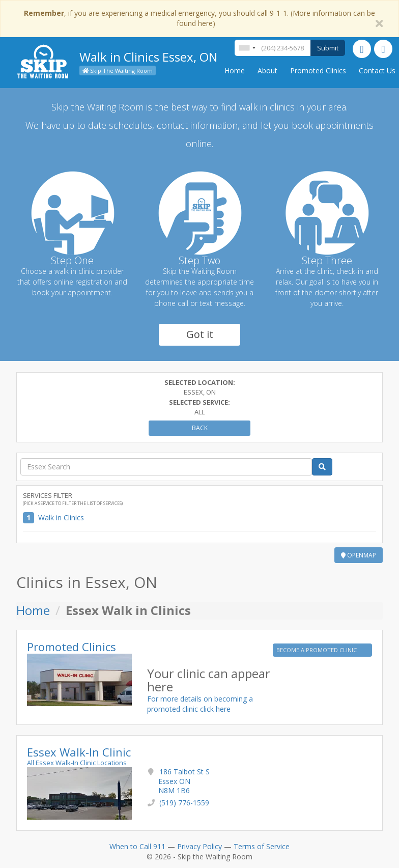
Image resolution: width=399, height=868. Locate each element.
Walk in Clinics (61, 517)
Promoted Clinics (318, 71)
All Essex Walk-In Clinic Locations (77, 763)
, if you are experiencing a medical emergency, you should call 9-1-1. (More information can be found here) (199, 18)
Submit (328, 48)
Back (200, 428)
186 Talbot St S (184, 781)
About (267, 71)
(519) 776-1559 (184, 803)
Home (235, 71)
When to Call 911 (137, 846)
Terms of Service (262, 846)
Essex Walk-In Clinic (79, 752)
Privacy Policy (199, 846)
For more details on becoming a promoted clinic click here (200, 704)
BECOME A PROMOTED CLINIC (317, 650)
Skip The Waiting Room (118, 71)
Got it (200, 334)
